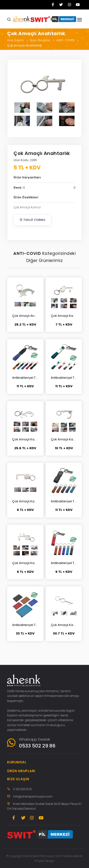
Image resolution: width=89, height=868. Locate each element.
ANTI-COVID (66, 40)
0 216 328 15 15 (22, 789)
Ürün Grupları (40, 40)
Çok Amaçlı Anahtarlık (24, 45)
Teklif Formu (32, 220)
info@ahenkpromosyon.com (33, 796)
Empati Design (44, 861)
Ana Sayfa (15, 40)
